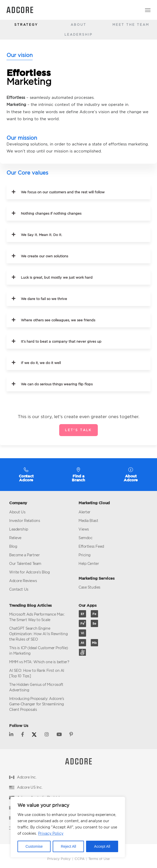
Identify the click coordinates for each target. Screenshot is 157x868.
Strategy (26, 25)
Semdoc (85, 538)
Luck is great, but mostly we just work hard (57, 277)
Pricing (84, 555)
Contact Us (19, 589)
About (78, 25)
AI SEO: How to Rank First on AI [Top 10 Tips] (37, 673)
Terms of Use (99, 859)
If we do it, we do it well (41, 363)
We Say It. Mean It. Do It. (41, 235)
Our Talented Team (25, 563)
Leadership (78, 34)
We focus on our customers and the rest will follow (63, 192)
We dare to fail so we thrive (44, 299)
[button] (78, 192)
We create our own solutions (44, 256)
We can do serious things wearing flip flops (57, 384)
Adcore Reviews (23, 581)
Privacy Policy (51, 833)
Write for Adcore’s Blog (29, 572)
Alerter (84, 512)
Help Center (89, 563)
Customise (34, 846)
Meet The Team (131, 25)
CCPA (80, 859)
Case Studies (89, 587)
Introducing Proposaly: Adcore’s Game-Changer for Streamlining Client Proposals (37, 704)
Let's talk (78, 430)
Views (84, 529)
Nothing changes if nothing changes (51, 213)
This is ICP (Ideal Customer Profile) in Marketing (39, 650)
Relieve (15, 538)
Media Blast (88, 521)
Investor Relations (25, 521)
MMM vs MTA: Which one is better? (39, 662)
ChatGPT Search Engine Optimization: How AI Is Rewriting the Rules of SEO (38, 634)
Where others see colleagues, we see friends (58, 320)
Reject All (68, 846)
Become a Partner (24, 555)
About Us (17, 512)
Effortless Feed (91, 546)
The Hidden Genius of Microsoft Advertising (36, 687)
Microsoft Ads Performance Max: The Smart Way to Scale (37, 617)
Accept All (102, 846)
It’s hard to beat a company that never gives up (61, 342)
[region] (68, 827)
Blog (13, 546)
